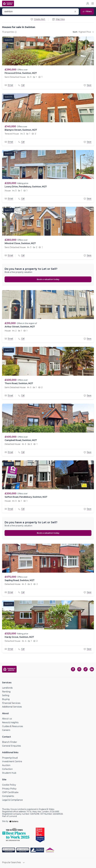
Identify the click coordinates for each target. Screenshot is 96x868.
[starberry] (14, 821)
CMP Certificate (10, 792)
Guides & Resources (12, 726)
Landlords (7, 688)
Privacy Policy (9, 789)
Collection (7, 769)
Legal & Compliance (12, 800)
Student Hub (9, 773)
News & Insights (10, 722)
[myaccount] (88, 3)
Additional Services (12, 707)
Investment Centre (12, 761)
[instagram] (79, 669)
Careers (6, 730)
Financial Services (11, 703)
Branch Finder (10, 742)
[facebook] (73, 669)
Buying (6, 699)
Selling (6, 695)
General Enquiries (11, 746)
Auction (6, 765)
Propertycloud (10, 758)
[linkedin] (92, 669)
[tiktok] (86, 669)
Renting (6, 692)
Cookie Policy (9, 785)
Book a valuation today (48, 279)
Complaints (8, 796)
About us (7, 719)
